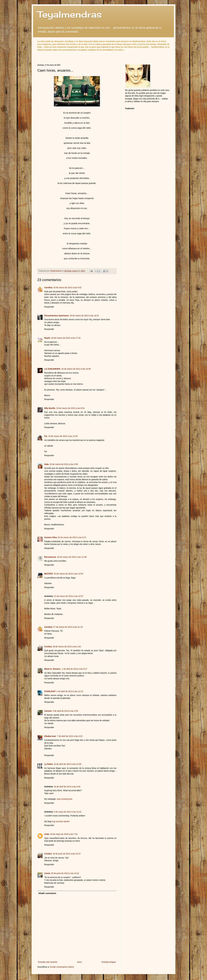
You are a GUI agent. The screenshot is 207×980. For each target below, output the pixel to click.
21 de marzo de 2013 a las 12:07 (69, 596)
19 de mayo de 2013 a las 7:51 (64, 834)
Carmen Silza (51, 537)
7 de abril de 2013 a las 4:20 (70, 736)
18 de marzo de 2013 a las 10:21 (84, 316)
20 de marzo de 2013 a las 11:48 (72, 557)
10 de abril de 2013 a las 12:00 (67, 764)
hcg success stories (61, 821)
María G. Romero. (53, 669)
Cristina (48, 647)
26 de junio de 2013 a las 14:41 (65, 873)
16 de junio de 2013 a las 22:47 (67, 854)
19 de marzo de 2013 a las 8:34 (70, 408)
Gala (46, 464)
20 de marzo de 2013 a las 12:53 (68, 574)
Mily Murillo (50, 408)
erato (47, 834)
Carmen (48, 711)
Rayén (47, 338)
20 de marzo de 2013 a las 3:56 (64, 464)
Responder (49, 307)
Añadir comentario (47, 893)
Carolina (48, 287)
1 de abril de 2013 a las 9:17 (75, 669)
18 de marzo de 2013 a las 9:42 (67, 287)
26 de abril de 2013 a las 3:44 (67, 787)
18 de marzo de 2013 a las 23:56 (76, 369)
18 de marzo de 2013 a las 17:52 (66, 338)
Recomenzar (50, 557)
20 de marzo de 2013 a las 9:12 (72, 537)
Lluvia (47, 873)
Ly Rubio (49, 764)
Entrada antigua (109, 962)
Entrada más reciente (48, 962)
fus (46, 436)
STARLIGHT (50, 691)
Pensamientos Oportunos (56, 316)
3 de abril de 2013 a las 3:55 (65, 711)
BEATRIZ (49, 574)
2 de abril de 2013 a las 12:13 (70, 691)
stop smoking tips (65, 799)
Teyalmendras (70, 14)
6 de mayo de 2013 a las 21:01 (68, 812)
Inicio (79, 962)
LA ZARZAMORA (52, 369)
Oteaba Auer (50, 736)
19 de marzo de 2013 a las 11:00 (63, 436)
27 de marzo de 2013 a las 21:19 (68, 627)
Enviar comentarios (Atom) (62, 967)
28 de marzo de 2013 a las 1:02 (67, 647)
